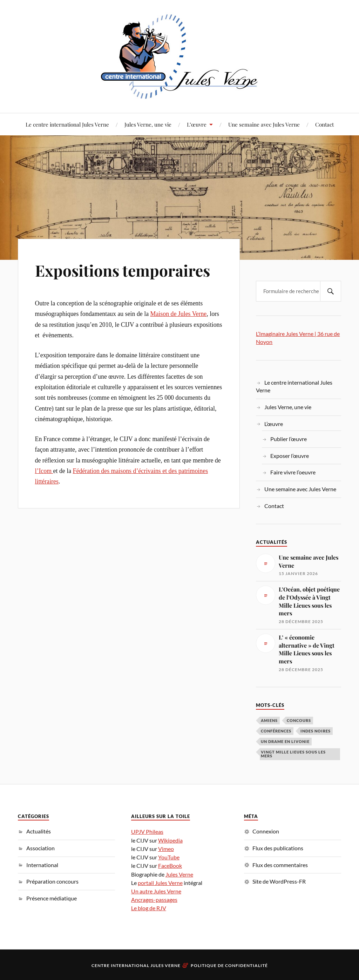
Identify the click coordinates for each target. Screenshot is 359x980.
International (42, 865)
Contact (324, 124)
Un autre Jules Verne (156, 891)
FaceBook (170, 866)
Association (40, 848)
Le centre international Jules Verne (67, 124)
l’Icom (44, 471)
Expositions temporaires (123, 270)
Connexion (266, 831)
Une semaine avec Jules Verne (264, 124)
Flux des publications (278, 848)
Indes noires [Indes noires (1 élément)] (316, 731)
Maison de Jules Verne (179, 314)
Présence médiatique (52, 898)
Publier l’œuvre (289, 439)
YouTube (169, 857)
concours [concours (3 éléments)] (299, 720)
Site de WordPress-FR (279, 881)
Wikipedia (170, 840)
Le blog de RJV (149, 908)
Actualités (39, 831)
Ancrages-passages (154, 900)
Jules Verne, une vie (148, 124)
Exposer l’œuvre (290, 456)
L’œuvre (197, 124)
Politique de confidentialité (229, 965)
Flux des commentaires (280, 865)
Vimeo (166, 849)
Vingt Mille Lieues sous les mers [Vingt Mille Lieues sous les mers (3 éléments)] (293, 754)
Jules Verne (179, 874)
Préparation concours (52, 881)
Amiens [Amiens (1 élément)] (269, 720)
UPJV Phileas (147, 832)
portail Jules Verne (160, 883)
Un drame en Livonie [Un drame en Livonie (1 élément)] (285, 741)
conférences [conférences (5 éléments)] (276, 731)
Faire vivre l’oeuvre (293, 472)
